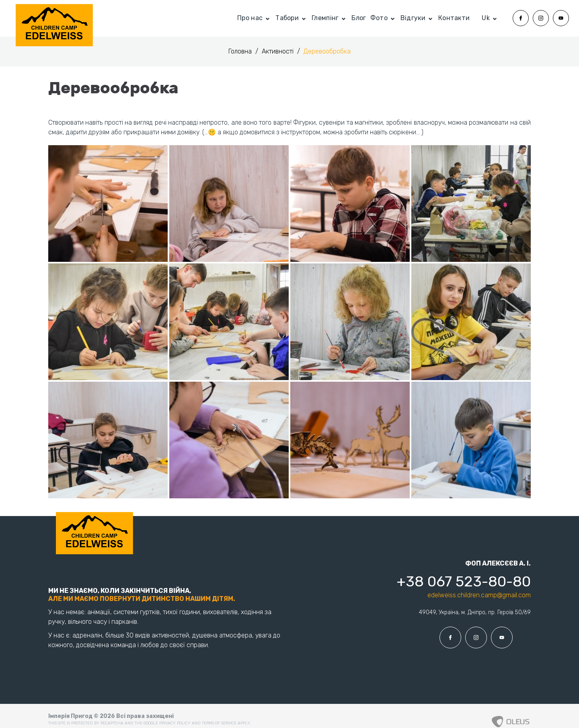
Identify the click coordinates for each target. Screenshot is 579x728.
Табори (287, 18)
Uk (486, 18)
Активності (278, 51)
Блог (359, 18)
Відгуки (413, 18)
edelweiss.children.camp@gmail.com (479, 595)
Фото (379, 18)
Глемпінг (325, 18)
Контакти (454, 18)
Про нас (250, 18)
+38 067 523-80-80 (464, 581)
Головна (241, 51)
